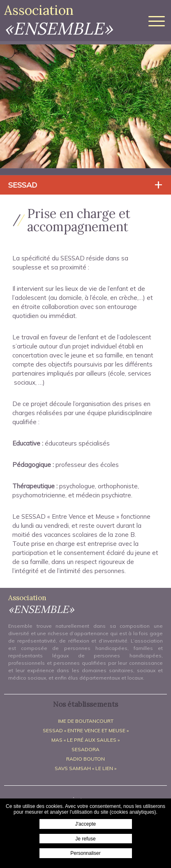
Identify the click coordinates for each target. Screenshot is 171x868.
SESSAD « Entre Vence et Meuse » (86, 730)
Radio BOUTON (85, 759)
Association (58, 20)
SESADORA (85, 749)
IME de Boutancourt (86, 721)
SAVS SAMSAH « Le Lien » (85, 768)
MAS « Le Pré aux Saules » (85, 740)
